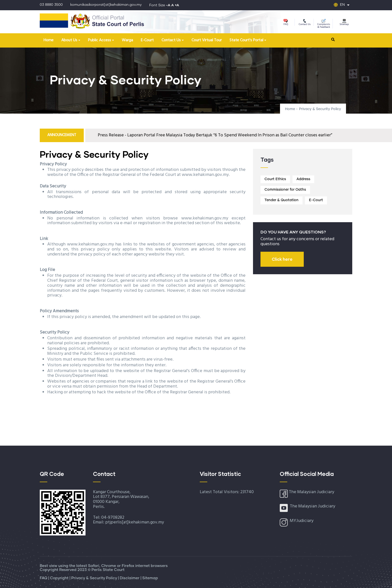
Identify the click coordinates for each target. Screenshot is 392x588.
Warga (127, 40)
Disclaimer (130, 578)
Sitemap (344, 23)
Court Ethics (275, 179)
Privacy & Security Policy (95, 578)
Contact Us (305, 23)
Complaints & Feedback (324, 24)
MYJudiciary (302, 521)
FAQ (286, 23)
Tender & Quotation (281, 200)
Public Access (99, 40)
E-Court (147, 40)
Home (48, 40)
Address (303, 179)
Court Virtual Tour (207, 40)
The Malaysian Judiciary (311, 492)
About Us (69, 40)
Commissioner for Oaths (285, 190)
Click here (282, 259)
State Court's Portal (246, 40)
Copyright (60, 578)
